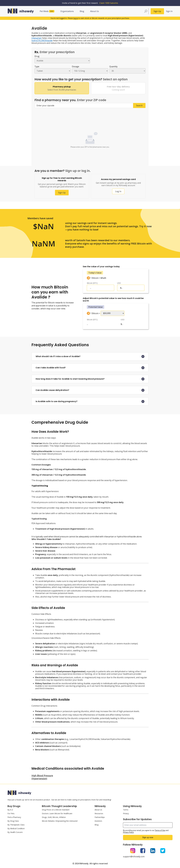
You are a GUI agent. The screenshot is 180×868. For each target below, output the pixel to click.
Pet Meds (47, 11)
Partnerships (100, 817)
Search (139, 105)
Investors (98, 821)
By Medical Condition (16, 828)
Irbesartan (36, 38)
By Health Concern (15, 832)
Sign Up (157, 11)
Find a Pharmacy (14, 817)
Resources (99, 813)
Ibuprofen (56, 715)
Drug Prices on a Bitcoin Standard (56, 810)
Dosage (75, 66)
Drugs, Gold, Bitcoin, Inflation (54, 817)
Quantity (113, 66)
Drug (37, 56)
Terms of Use (160, 830)
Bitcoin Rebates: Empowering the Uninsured (60, 821)
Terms (126, 810)
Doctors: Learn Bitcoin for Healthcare (57, 813)
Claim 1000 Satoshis (109, 3)
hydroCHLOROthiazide (42, 40)
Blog (82, 11)
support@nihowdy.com (134, 857)
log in (76, 18)
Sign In (169, 11)
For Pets (11, 813)
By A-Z (10, 810)
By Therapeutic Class (16, 825)
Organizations (67, 11)
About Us (94, 11)
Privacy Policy (128, 832)
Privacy (126, 813)
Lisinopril (62, 743)
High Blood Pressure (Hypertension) (42, 777)
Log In (118, 191)
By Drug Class (13, 821)
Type (37, 66)
